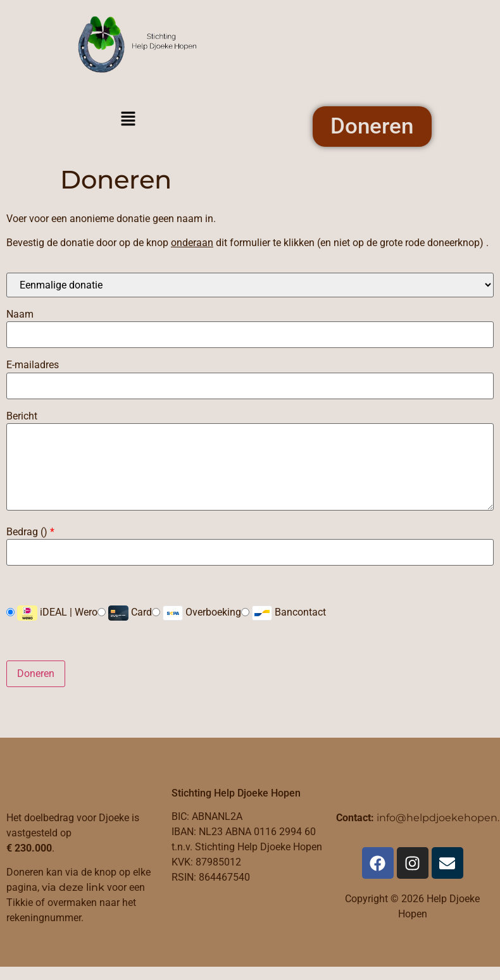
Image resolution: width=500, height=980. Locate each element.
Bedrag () (30, 533)
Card (125, 614)
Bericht (22, 416)
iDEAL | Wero (52, 614)
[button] (128, 120)
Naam (20, 315)
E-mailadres (33, 366)
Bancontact (284, 614)
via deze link (73, 888)
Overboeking (197, 614)
